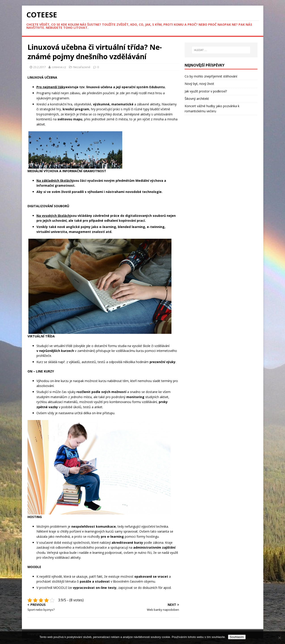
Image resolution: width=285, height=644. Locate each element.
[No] (279, 638)
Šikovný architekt (197, 99)
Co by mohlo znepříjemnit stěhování (211, 76)
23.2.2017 (39, 67)
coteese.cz (59, 67)
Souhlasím (237, 637)
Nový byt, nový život (199, 84)
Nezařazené (82, 67)
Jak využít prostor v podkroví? (206, 91)
